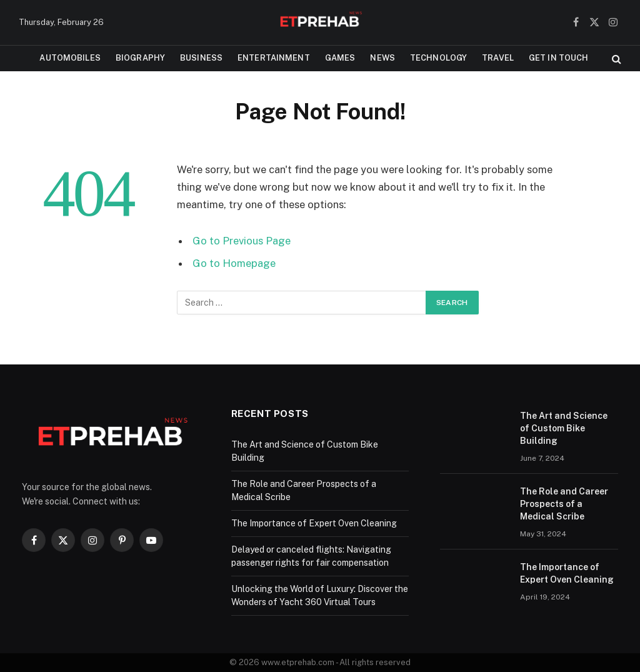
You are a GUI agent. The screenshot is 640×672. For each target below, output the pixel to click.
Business (201, 58)
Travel (498, 58)
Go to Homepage (234, 263)
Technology (438, 58)
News (382, 58)
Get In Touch (559, 58)
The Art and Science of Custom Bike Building (564, 428)
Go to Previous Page (242, 241)
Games (340, 58)
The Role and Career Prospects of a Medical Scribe (564, 504)
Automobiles (70, 58)
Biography (140, 58)
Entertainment (274, 58)
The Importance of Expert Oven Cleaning (314, 523)
